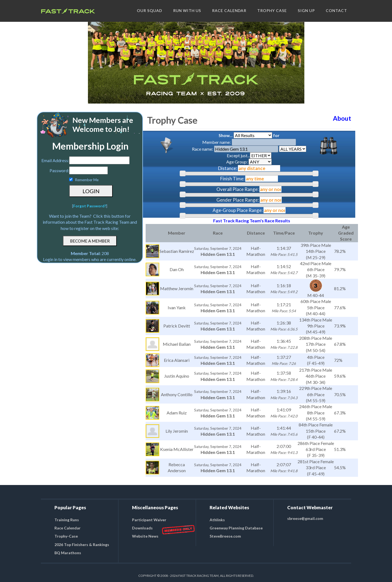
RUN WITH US (187, 10)
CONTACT (336, 10)
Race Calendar (68, 528)
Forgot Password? (90, 206)
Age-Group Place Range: (238, 210)
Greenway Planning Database (236, 528)
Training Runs (67, 520)
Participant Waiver (149, 520)
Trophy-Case (66, 536)
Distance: (228, 168)
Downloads (142, 528)
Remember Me (87, 180)
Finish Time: (232, 179)
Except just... (249, 155)
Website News (145, 536)
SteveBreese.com (225, 536)
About (342, 118)
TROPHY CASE (272, 10)
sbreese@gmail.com (305, 518)
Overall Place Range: (238, 189)
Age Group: (249, 162)
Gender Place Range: (238, 200)
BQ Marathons (68, 553)
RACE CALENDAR (229, 10)
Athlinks (217, 520)
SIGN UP (306, 10)
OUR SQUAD (150, 10)
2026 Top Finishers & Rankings (82, 545)
